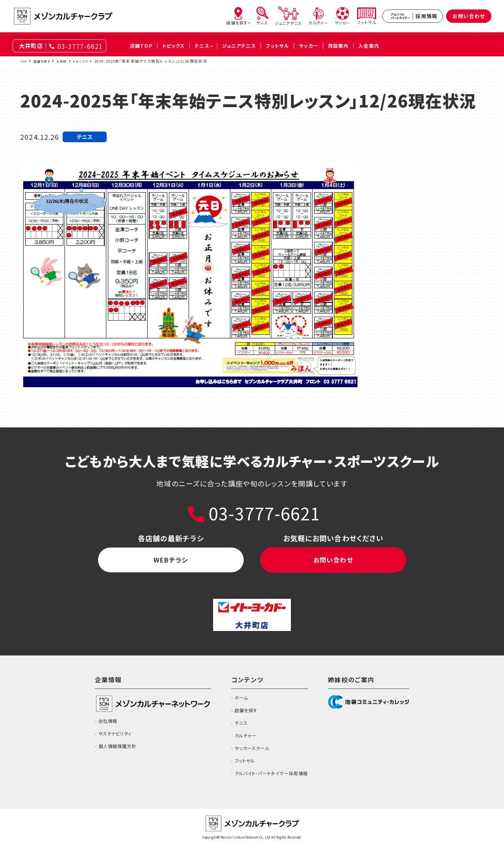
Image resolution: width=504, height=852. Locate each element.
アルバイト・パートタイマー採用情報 (272, 779)
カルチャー (240, 741)
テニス (234, 728)
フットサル (239, 766)
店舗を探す (45, 61)
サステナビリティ (111, 739)
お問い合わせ (469, 16)
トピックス (90, 61)
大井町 (68, 61)
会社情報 (101, 726)
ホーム (234, 703)
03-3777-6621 (80, 46)
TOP (24, 61)
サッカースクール (248, 754)
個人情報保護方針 (113, 752)
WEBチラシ (171, 563)
